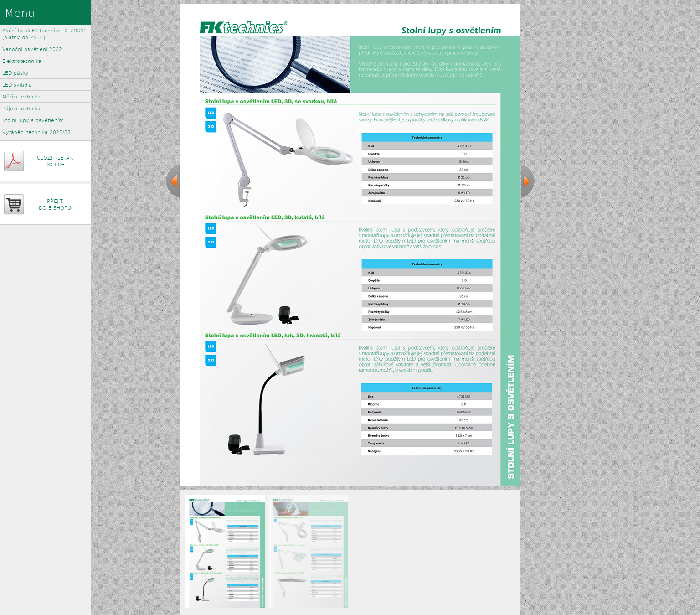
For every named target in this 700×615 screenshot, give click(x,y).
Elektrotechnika (22, 61)
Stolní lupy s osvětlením (33, 120)
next (528, 181)
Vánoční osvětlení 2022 (32, 49)
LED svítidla (17, 85)
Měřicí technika (21, 96)
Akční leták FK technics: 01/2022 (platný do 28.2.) (44, 34)
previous (173, 181)
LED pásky (15, 73)
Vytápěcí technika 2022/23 (36, 132)
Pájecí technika (21, 108)
